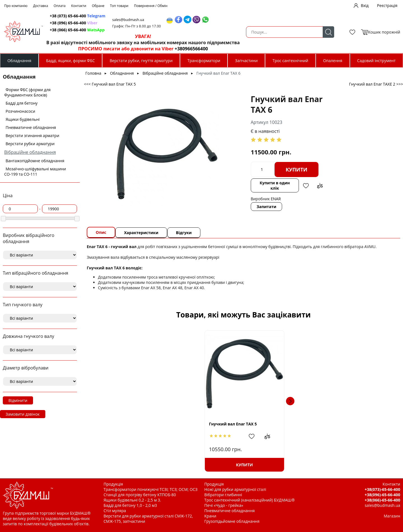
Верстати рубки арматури (30, 144)
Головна (93, 73)
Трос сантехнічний (290, 61)
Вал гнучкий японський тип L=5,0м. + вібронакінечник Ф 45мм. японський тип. (207, 424)
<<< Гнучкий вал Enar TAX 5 (110, 84)
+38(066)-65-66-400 (382, 500)
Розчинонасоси (20, 111)
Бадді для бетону (22, 103)
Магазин (392, 516)
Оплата (60, 6)
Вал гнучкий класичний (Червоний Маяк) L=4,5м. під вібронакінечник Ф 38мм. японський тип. (354, 424)
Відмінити (18, 400)
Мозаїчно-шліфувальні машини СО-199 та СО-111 (35, 171)
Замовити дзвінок (23, 414)
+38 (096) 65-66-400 (165, 23)
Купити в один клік (230, 172)
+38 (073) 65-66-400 (169, 16)
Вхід (365, 5)
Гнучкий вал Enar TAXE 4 (275, 424)
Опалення (333, 61)
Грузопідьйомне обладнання (232, 521)
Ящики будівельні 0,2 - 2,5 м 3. (132, 500)
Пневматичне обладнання (31, 127)
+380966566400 (282, 49)
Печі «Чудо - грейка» (224, 505)
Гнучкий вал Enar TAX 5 (127, 424)
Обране (98, 6)
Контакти (79, 6)
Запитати (220, 191)
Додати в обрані (263, 172)
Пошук (124, 32)
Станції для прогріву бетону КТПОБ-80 (140, 495)
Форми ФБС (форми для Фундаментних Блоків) (27, 92)
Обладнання (19, 61)
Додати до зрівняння (277, 172)
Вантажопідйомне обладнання (35, 161)
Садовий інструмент (376, 61)
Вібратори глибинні (223, 495)
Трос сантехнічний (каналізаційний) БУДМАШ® (249, 500)
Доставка (40, 6)
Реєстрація (387, 5)
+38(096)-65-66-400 (382, 495)
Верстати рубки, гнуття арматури (141, 61)
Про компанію (16, 6)
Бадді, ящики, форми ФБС (71, 61)
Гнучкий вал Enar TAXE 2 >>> (376, 84)
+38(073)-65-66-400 (382, 489)
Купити (250, 159)
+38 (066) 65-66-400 (168, 30)
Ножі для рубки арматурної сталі (235, 489)
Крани (210, 516)
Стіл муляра (115, 511)
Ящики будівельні (23, 119)
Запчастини (246, 61)
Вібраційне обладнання (30, 152)
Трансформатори (204, 61)
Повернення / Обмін (151, 6)
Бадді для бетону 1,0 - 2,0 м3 (130, 505)
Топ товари (119, 6)
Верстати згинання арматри (32, 136)
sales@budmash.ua (221, 20)
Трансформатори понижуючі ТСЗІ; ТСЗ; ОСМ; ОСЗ (151, 489)
